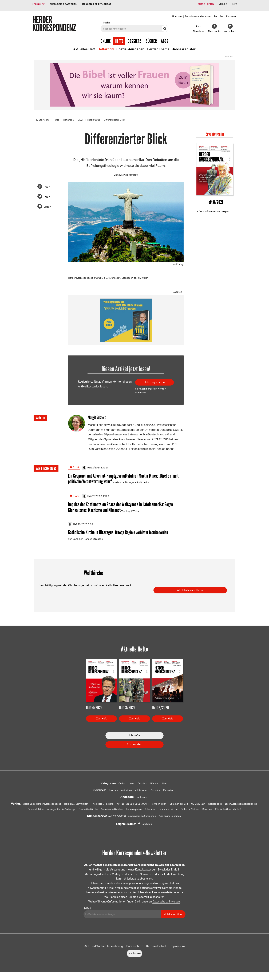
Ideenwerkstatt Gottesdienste (241, 803)
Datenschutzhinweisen (166, 901)
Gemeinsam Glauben (112, 808)
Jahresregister (184, 47)
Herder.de (38, 4)
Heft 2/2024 (91, 465)
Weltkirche (94, 572)
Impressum (177, 945)
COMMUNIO (198, 803)
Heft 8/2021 (94, 117)
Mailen (47, 204)
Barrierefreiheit (156, 945)
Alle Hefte (134, 734)
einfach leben (159, 803)
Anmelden (141, 390)
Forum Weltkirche (88, 808)
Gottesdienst (215, 803)
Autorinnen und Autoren (198, 14)
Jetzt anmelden (173, 913)
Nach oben (134, 952)
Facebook (147, 823)
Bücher (151, 39)
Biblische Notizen (190, 808)
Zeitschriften (205, 4)
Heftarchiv (106, 47)
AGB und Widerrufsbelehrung (104, 945)
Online (106, 39)
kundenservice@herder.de (142, 815)
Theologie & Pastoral (63, 4)
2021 (81, 117)
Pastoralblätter (36, 808)
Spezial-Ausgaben (130, 47)
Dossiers (135, 39)
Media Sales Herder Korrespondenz (42, 803)
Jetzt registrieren (155, 380)
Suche (106, 20)
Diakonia (207, 808)
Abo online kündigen (170, 815)
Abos (165, 39)
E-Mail (87, 908)
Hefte (119, 39)
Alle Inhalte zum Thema (190, 589)
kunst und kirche (169, 808)
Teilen (47, 184)
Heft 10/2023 (78, 523)
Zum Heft (101, 718)
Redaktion (232, 14)
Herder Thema (158, 47)
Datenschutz (134, 945)
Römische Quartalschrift (228, 808)
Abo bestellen (134, 744)
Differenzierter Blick (114, 117)
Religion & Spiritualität (97, 4)
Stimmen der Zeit (179, 803)
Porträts (219, 14)
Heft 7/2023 (91, 494)
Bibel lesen (151, 808)
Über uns (177, 14)
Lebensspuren (134, 808)
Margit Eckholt (129, 172)
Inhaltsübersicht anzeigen (214, 209)
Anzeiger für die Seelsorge (61, 808)
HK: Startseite (42, 117)
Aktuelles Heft (84, 47)
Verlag (222, 4)
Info (234, 4)
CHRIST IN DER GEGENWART (133, 803)
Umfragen (142, 796)
